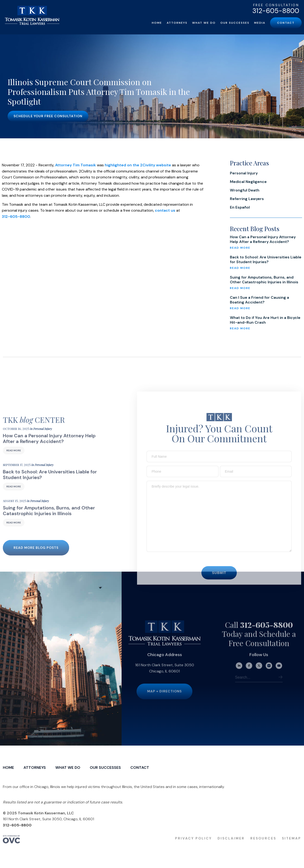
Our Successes (235, 23)
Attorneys (177, 23)
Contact (286, 23)
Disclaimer (231, 844)
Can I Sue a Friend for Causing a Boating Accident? (259, 300)
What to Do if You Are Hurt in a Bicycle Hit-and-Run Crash (265, 320)
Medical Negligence (248, 182)
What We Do (204, 23)
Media (260, 23)
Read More (14, 456)
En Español (240, 207)
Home (157, 23)
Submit (219, 578)
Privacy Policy (193, 844)
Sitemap (292, 844)
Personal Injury (244, 173)
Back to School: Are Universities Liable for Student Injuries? (266, 260)
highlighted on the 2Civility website (138, 165)
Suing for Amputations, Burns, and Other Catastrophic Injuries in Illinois (264, 280)
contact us (165, 210)
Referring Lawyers (247, 199)
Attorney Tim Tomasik (76, 165)
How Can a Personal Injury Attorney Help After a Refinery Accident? (263, 239)
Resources (263, 844)
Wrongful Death (245, 190)
